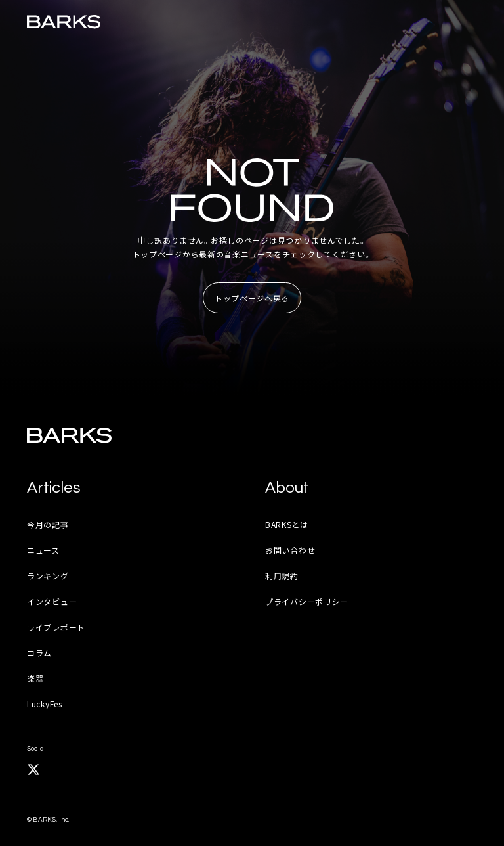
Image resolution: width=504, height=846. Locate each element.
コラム (39, 653)
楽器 (35, 678)
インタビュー (52, 601)
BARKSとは (287, 524)
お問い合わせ (290, 550)
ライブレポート (56, 627)
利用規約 (282, 576)
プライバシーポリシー (307, 601)
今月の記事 (48, 524)
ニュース (43, 550)
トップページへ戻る (252, 298)
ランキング (48, 576)
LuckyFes (45, 704)
